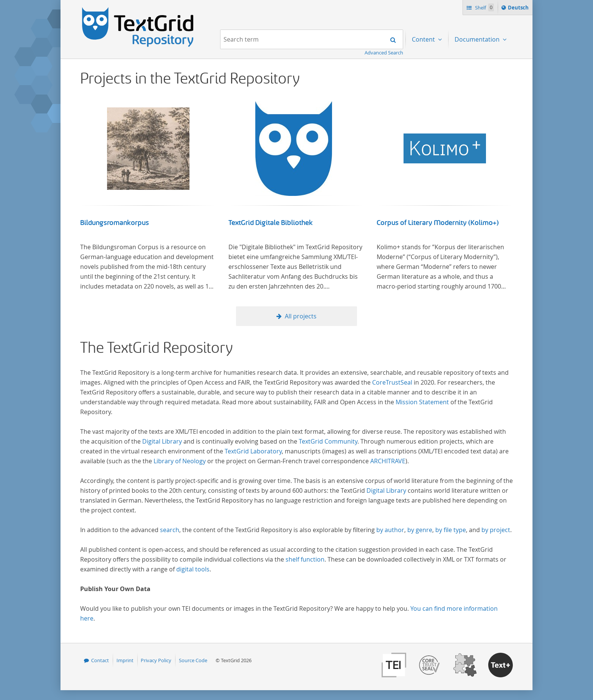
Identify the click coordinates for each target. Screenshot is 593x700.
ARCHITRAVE (388, 461)
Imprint (125, 660)
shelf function (305, 559)
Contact (100, 660)
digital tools (193, 569)
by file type (451, 530)
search (170, 530)
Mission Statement (422, 402)
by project (496, 530)
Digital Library (162, 441)
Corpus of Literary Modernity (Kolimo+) (438, 223)
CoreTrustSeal (392, 382)
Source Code (193, 660)
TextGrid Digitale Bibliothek (271, 223)
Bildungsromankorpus (115, 223)
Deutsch (519, 9)
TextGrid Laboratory (253, 451)
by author (390, 530)
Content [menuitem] (424, 39)
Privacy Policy (156, 660)
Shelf (484, 7)
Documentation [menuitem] (478, 39)
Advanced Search (384, 53)
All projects (301, 316)
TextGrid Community (328, 441)
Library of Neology (180, 461)
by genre (420, 530)
